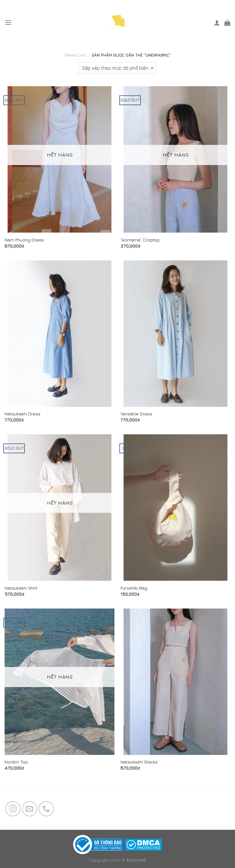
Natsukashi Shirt (21, 588)
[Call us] (46, 809)
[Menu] (8, 22)
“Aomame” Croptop (140, 240)
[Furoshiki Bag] (175, 508)
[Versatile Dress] (175, 334)
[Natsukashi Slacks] (175, 682)
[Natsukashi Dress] (60, 334)
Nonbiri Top (16, 762)
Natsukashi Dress (22, 414)
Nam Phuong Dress (24, 240)
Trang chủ (75, 55)
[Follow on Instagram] (13, 809)
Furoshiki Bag (134, 588)
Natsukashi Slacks (139, 762)
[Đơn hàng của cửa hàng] (117, 68)
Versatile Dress (136, 414)
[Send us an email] (30, 809)
